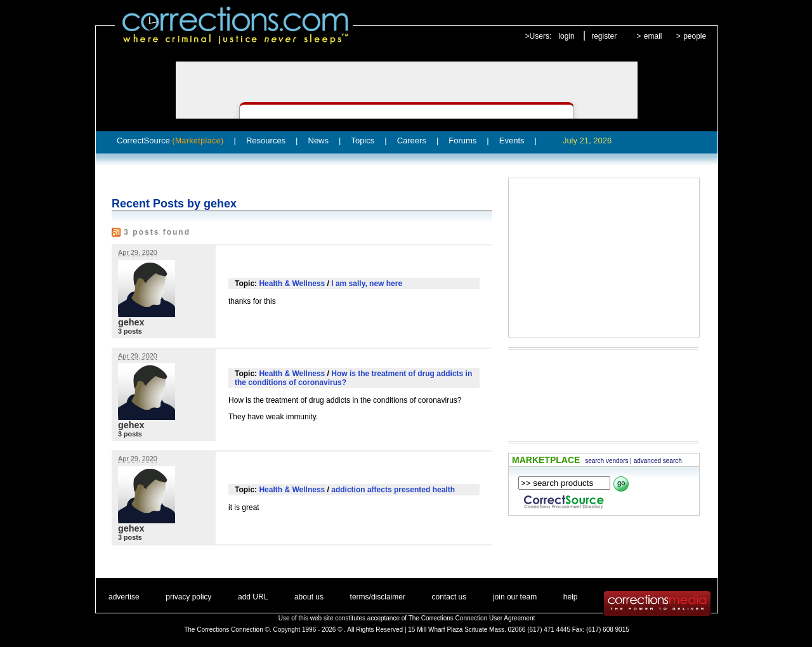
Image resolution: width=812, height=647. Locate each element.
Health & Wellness (292, 284)
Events (512, 141)
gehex (131, 322)
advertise (124, 597)
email (653, 36)
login (566, 36)
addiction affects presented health (393, 490)
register (604, 36)
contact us (449, 597)
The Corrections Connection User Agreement (472, 618)
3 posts (130, 331)
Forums (462, 141)
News (319, 141)
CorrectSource (170, 141)
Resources (266, 141)
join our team (515, 597)
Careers (412, 141)
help (571, 597)
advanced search (658, 461)
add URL (253, 597)
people (695, 36)
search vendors (606, 461)
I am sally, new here (367, 284)
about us (309, 597)
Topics (363, 141)
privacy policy (188, 597)
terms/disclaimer (378, 597)
